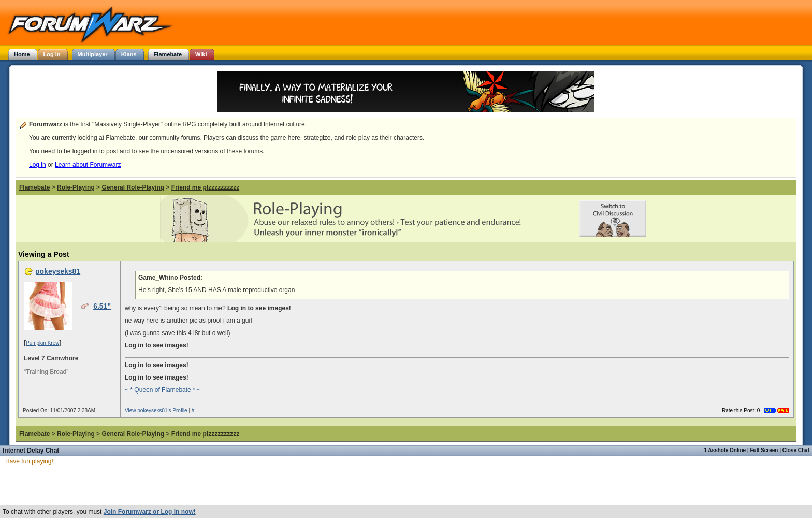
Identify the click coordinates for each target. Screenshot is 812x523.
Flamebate (34, 187)
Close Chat (796, 450)
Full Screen (764, 450)
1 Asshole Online (725, 450)
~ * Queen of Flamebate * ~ (163, 390)
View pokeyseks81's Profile (156, 410)
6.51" (102, 306)
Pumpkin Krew (42, 343)
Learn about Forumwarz (88, 165)
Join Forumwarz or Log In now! (150, 512)
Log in (38, 165)
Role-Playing (76, 187)
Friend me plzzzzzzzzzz (205, 187)
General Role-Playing (133, 187)
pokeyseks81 (58, 271)
